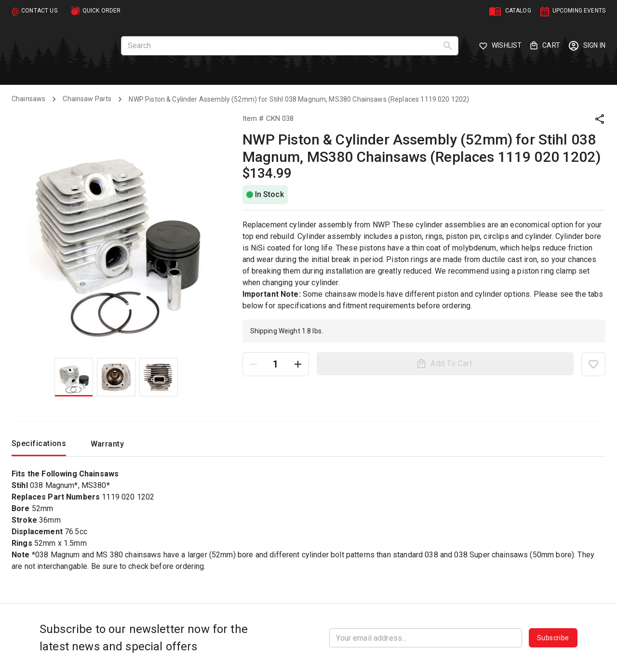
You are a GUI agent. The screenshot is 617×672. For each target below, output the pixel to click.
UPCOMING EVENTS (579, 11)
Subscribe (553, 638)
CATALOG (518, 11)
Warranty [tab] (107, 447)
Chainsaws (28, 99)
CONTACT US (39, 11)
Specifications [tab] (39, 446)
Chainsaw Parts (87, 99)
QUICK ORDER (102, 11)
